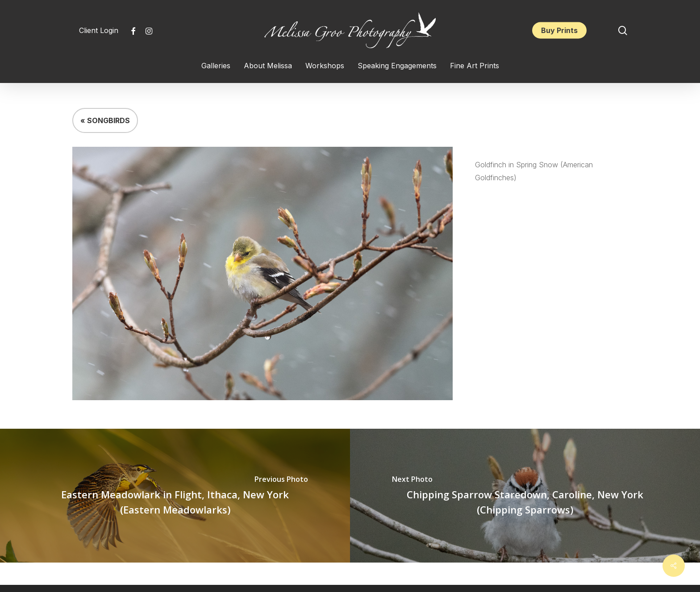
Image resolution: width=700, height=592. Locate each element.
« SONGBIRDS (105, 120)
